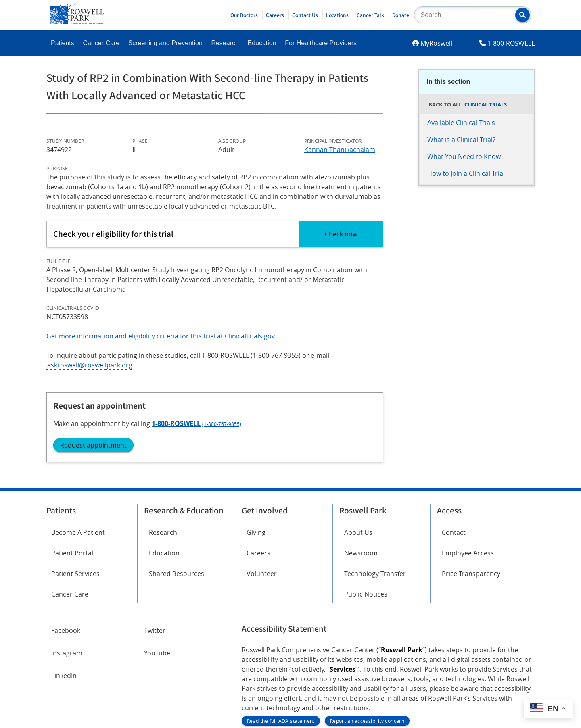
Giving (256, 450)
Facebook (66, 548)
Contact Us (305, 15)
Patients (63, 43)
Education (262, 43)
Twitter (155, 548)
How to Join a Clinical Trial (466, 173)
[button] (522, 15)
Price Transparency (471, 491)
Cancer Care (101, 43)
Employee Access (468, 470)
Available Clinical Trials (461, 123)
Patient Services (75, 491)
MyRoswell (436, 43)
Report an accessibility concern (367, 638)
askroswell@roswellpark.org (90, 365)
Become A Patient (78, 450)
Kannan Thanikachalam (340, 150)
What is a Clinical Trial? (461, 140)
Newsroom (361, 470)
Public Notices (366, 511)
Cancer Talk (370, 15)
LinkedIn (64, 593)
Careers (275, 15)
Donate (401, 15)
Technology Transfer (375, 491)
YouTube (157, 570)
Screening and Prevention (165, 43)
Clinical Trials (486, 104)
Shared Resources (177, 491)
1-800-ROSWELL (511, 43)
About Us (358, 450)
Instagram (67, 570)
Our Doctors (244, 15)
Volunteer (262, 491)
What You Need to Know (464, 156)
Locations (337, 15)
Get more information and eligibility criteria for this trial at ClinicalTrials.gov (161, 336)
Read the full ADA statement (281, 638)
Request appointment (465, 270)
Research (225, 43)
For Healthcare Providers (321, 43)
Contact (454, 450)
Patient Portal (72, 470)
